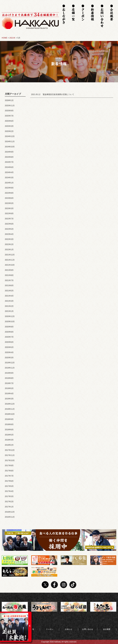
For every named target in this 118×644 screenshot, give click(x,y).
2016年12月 (10, 512)
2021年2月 (9, 306)
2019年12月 (10, 363)
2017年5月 (9, 486)
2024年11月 (10, 142)
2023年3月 (9, 208)
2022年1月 (9, 250)
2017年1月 (9, 507)
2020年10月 (10, 322)
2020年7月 (9, 337)
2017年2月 (9, 502)
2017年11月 (10, 455)
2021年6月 (9, 285)
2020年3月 (9, 358)
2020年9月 (9, 327)
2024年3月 (9, 178)
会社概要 (107, 629)
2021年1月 (9, 311)
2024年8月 (9, 157)
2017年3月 (9, 496)
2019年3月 (9, 399)
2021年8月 (9, 275)
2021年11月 (10, 260)
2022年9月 (9, 213)
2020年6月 (9, 342)
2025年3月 (9, 126)
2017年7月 (9, 476)
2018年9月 (9, 419)
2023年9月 (9, 188)
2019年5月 (9, 388)
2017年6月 (9, 481)
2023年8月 (9, 193)
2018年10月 (10, 414)
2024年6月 (9, 167)
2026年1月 (9, 100)
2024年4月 (9, 172)
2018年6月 (9, 430)
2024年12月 (10, 136)
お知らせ (69, 629)
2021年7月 (9, 280)
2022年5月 (9, 229)
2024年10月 (10, 147)
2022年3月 (9, 239)
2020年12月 (10, 316)
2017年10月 (10, 460)
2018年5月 (9, 435)
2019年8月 (9, 378)
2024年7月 (9, 162)
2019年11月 (10, 368)
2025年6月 (9, 121)
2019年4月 (9, 394)
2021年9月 (9, 270)
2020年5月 (9, 347)
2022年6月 (9, 224)
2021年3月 (9, 301)
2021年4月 (9, 296)
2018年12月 (10, 404)
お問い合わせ (88, 629)
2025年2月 (9, 131)
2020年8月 (9, 332)
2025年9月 (9, 111)
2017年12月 (10, 450)
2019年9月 (9, 373)
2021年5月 (9, 291)
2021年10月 (10, 265)
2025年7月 (9, 116)
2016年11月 (10, 517)
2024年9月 (9, 152)
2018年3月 (9, 440)
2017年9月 (9, 466)
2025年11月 (10, 106)
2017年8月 (9, 471)
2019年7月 (9, 383)
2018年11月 (10, 409)
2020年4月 (9, 352)
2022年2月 (9, 244)
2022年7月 (9, 219)
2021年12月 (10, 255)
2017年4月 (9, 491)
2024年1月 (9, 183)
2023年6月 (9, 198)
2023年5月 (9, 203)
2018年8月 (9, 424)
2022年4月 (9, 234)
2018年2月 (9, 445)
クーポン (50, 629)
